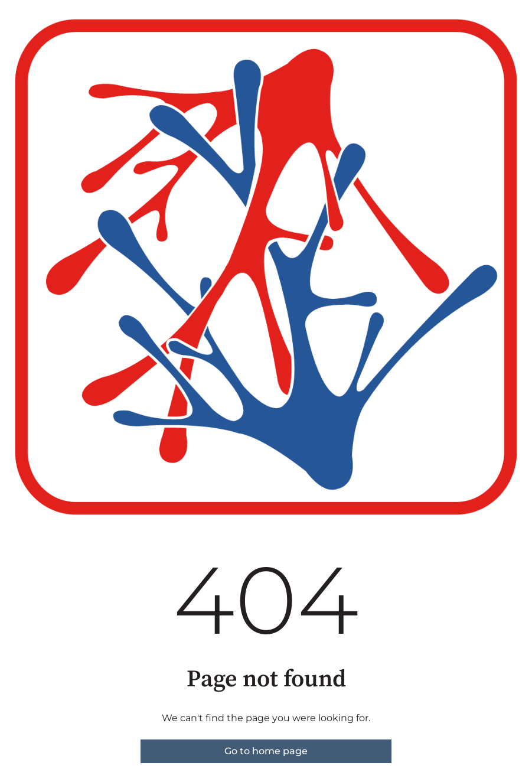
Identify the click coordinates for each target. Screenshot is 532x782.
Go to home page (266, 751)
